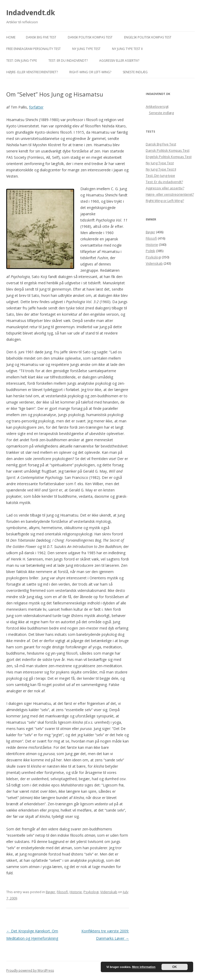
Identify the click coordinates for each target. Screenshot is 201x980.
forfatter (36, 107)
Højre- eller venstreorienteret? (32, 72)
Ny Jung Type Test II (127, 49)
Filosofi (62, 892)
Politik (150, 251)
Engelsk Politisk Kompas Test (148, 37)
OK (175, 967)
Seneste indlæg (135, 72)
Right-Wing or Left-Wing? (90, 72)
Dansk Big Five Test (41, 37)
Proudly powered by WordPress (30, 970)
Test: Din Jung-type (22, 61)
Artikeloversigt (157, 106)
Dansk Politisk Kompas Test (90, 37)
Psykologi (91, 892)
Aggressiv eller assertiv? (119, 61)
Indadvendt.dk (31, 13)
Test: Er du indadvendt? (68, 61)
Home (11, 37)
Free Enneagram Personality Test (33, 49)
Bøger (51, 892)
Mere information (144, 967)
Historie (76, 892)
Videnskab (109, 892)
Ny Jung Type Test (86, 49)
